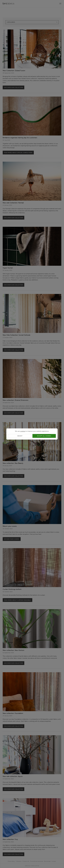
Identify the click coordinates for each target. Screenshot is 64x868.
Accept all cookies (44, 436)
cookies (23, 431)
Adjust (20, 436)
